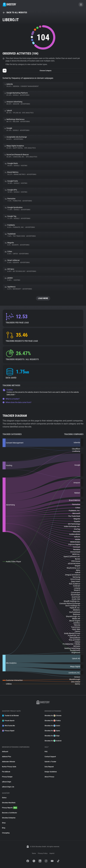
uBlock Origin (7, 782)
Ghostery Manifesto (9, 803)
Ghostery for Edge (52, 736)
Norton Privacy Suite (9, 767)
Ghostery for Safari (52, 726)
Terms (34, 853)
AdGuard (5, 752)
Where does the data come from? (17, 402)
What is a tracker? (11, 399)
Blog (4, 828)
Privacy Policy (43, 853)
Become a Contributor (9, 813)
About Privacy (49, 777)
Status (4, 798)
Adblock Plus (7, 757)
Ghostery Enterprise (9, 818)
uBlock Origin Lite (8, 787)
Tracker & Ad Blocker (10, 716)
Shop (4, 823)
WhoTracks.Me (8, 726)
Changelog (6, 833)
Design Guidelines (51, 772)
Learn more (11, 394)
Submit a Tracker (50, 762)
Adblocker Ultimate (8, 762)
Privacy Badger (7, 777)
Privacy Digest (8, 731)
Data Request (49, 767)
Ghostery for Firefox (53, 721)
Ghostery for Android (53, 741)
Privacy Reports (10, 808)
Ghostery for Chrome (53, 716)
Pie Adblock (6, 772)
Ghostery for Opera (52, 731)
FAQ (46, 752)
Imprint (52, 853)
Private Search (8, 721)
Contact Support (50, 757)
